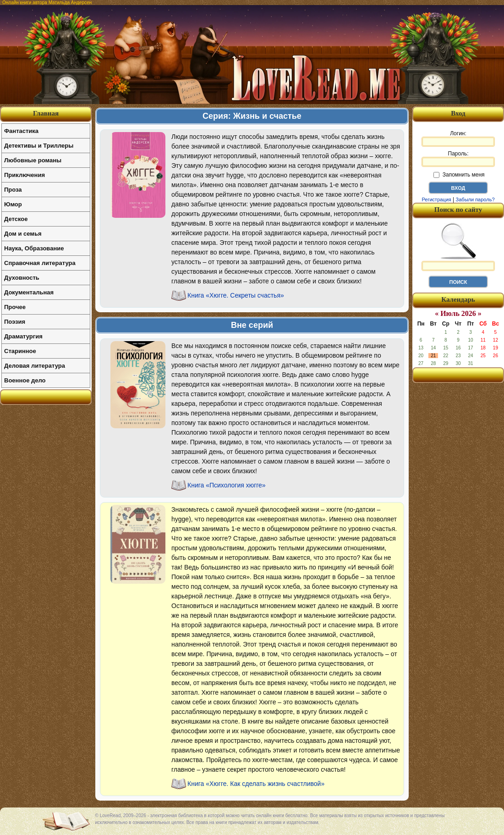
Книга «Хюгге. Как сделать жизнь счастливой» (256, 784)
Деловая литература (35, 366)
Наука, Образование (34, 248)
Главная (46, 113)
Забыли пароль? (475, 199)
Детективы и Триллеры (39, 146)
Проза (13, 190)
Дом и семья (23, 234)
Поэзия (15, 322)
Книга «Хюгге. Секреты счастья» (236, 295)
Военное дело (25, 380)
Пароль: (458, 159)
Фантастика (21, 131)
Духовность (22, 278)
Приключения (25, 175)
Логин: (458, 138)
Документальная (29, 292)
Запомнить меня (459, 175)
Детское (16, 219)
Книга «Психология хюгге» (227, 485)
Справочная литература (40, 263)
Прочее (15, 307)
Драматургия (23, 336)
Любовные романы (33, 160)
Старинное (20, 351)
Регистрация (436, 199)
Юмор (13, 204)
